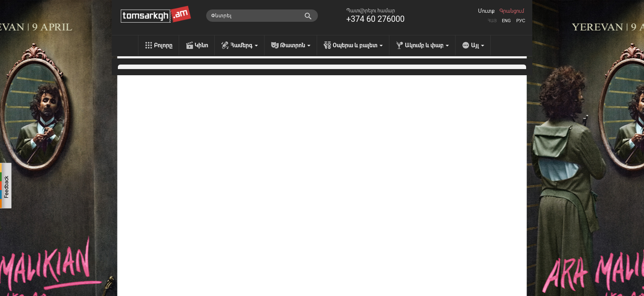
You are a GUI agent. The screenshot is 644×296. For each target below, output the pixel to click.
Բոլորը (163, 45)
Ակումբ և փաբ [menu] (427, 45)
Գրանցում (512, 11)
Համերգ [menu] (244, 45)
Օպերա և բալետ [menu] (358, 45)
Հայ (492, 21)
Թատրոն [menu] (295, 45)
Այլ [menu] (478, 45)
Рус (521, 21)
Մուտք (486, 11)
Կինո (201, 45)
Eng (506, 21)
